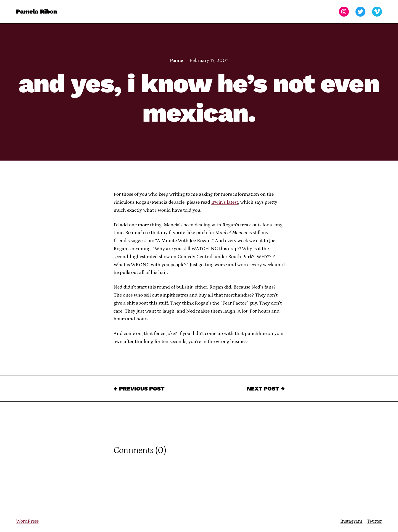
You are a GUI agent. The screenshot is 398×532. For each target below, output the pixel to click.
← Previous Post (139, 389)
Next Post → (266, 389)
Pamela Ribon (37, 11)
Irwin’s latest (225, 202)
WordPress (27, 521)
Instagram (351, 521)
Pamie (176, 61)
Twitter (374, 521)
